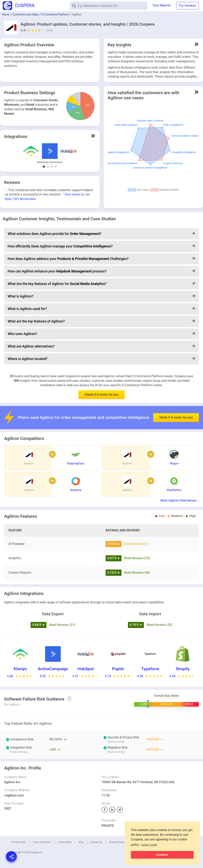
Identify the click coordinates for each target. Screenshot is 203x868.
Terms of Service (42, 842)
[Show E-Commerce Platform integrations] (52, 167)
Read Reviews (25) (137, 558)
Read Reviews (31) (62, 625)
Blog (81, 842)
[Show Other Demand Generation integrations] (48, 167)
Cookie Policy (65, 842)
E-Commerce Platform (55, 14)
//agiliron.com (14, 795)
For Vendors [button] (188, 6)
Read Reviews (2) (136, 544)
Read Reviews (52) (159, 625)
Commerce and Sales (26, 14)
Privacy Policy (19, 842)
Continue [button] (162, 855)
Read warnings (116, 742)
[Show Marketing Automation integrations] (44, 167)
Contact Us (96, 842)
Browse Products (118, 842)
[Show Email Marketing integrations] (56, 167)
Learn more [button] (149, 845)
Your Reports (162, 5)
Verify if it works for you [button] (176, 405)
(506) (49, 30)
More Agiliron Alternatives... (180, 500)
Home (6, 14)
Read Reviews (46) (137, 573)
